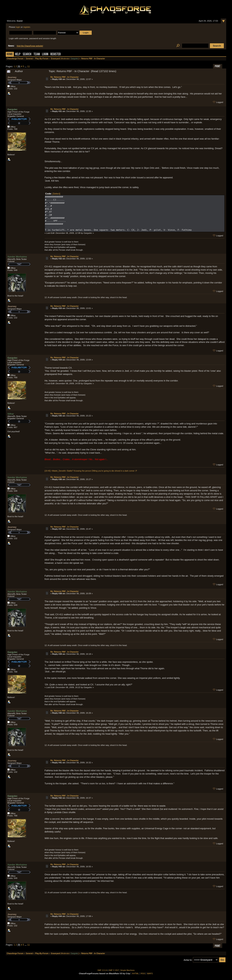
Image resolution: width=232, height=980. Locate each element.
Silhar (11, 414)
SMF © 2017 (114, 970)
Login (45, 54)
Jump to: (188, 960)
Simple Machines (128, 970)
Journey (12, 77)
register (27, 27)
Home (10, 54)
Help (18, 54)
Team (37, 54)
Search (27, 54)
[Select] (56, 194)
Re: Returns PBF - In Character (65, 77)
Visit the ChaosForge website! (30, 46)
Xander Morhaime (17, 257)
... (26, 66)
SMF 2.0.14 (102, 970)
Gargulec (74, 59)
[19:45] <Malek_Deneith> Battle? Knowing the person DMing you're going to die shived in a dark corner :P (91, 471)
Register (56, 54)
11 (28, 66)
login (18, 27)
